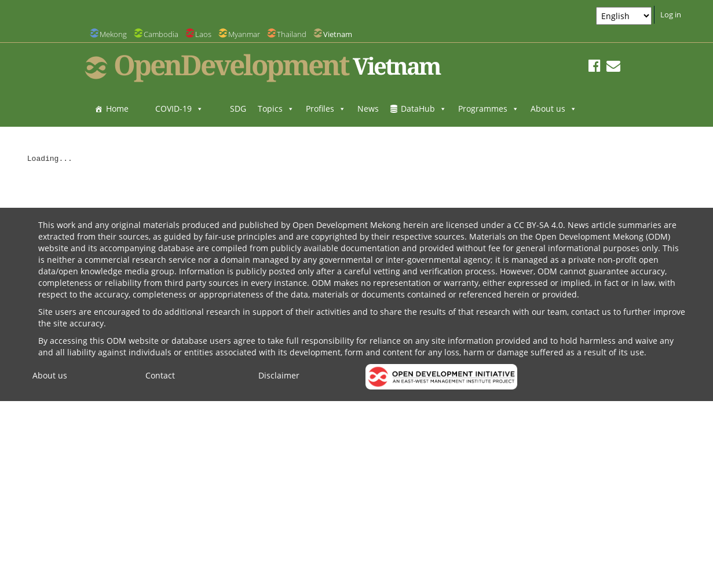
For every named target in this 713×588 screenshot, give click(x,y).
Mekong (113, 34)
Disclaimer (279, 375)
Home (117, 109)
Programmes (489, 109)
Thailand (292, 34)
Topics (276, 109)
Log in (671, 14)
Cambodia (161, 34)
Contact (160, 375)
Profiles (326, 109)
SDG (238, 109)
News (368, 109)
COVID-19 (179, 109)
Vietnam (338, 34)
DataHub (424, 109)
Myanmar (244, 34)
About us (554, 109)
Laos (203, 34)
